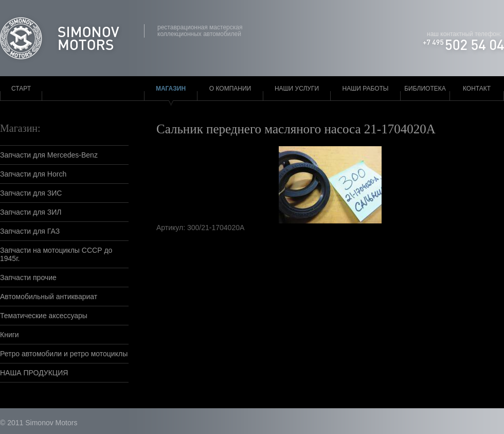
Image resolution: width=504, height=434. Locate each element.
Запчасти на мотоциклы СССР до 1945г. (56, 254)
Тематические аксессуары (44, 316)
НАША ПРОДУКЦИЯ (34, 373)
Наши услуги (297, 89)
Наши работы (366, 89)
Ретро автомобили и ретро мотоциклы (64, 354)
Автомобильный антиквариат (49, 297)
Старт (21, 89)
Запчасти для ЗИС (31, 193)
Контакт (477, 89)
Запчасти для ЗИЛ (31, 212)
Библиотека (425, 89)
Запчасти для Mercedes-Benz (49, 155)
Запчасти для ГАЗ (30, 231)
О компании (230, 89)
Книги (10, 335)
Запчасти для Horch (33, 174)
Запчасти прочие (28, 277)
